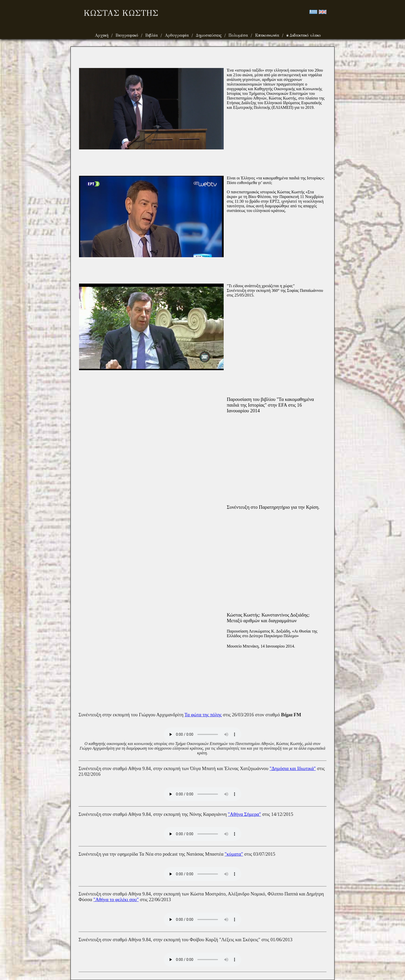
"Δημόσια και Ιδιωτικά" (293, 768)
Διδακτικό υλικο (303, 35)
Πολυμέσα (239, 35)
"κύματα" (234, 854)
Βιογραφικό (128, 35)
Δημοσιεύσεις (209, 35)
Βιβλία (152, 35)
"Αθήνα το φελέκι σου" (116, 899)
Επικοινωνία (268, 35)
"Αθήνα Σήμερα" (244, 814)
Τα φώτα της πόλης (203, 715)
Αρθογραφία (178, 35)
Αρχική (102, 35)
